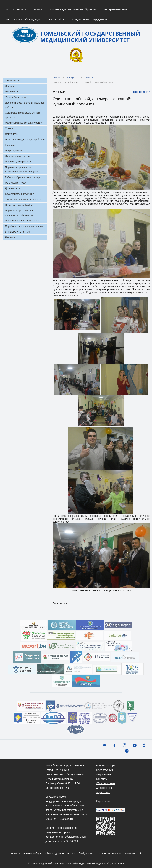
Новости (89, 78)
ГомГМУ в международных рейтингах (26, 139)
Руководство (12, 92)
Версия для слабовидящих (23, 19)
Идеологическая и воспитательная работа (24, 105)
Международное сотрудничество (23, 123)
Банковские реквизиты (59, 788)
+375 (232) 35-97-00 (72, 774)
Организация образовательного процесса (23, 115)
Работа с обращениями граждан (23, 177)
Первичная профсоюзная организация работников (19, 213)
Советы (9, 128)
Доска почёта (13, 188)
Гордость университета (18, 162)
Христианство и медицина (20, 194)
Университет (12, 81)
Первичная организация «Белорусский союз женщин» (21, 169)
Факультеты (12, 134)
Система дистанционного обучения (73, 9)
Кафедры (10, 145)
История (10, 86)
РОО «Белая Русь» (16, 183)
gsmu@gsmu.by (64, 779)
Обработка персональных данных (24, 226)
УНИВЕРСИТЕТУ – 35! (18, 232)
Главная (56, 78)
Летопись (10, 237)
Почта (38, 9)
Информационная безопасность (23, 221)
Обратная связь (106, 783)
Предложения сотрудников (90, 19)
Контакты (102, 779)
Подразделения (14, 151)
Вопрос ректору (16, 9)
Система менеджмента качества (23, 199)
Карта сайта (56, 19)
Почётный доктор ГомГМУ (20, 205)
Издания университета (18, 156)
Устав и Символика (16, 97)
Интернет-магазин (116, 9)
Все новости (140, 92)
